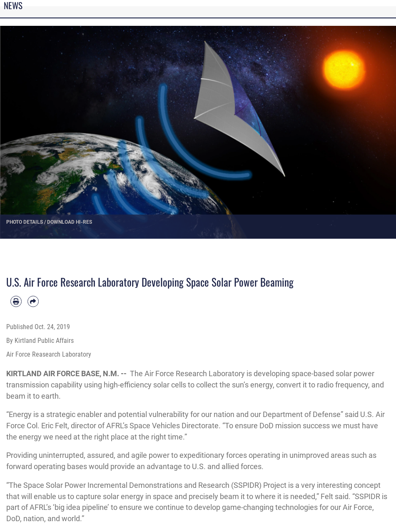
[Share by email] (33, 301)
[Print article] (16, 301)
